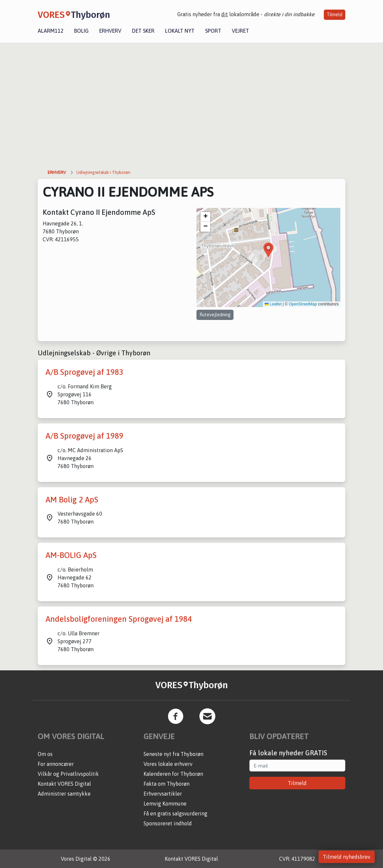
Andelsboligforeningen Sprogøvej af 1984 (119, 619)
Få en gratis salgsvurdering (175, 813)
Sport (213, 31)
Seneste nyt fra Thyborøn (173, 754)
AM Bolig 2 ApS (72, 500)
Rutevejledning (215, 315)
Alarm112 (51, 31)
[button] (268, 250)
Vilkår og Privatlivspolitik (68, 774)
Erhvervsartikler (163, 794)
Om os (45, 754)
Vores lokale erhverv (168, 764)
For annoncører (56, 764)
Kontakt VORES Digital (64, 784)
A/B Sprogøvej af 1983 (85, 372)
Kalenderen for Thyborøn (173, 774)
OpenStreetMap (303, 304)
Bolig (81, 31)
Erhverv (110, 31)
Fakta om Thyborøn (167, 784)
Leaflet (273, 304)
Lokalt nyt (180, 31)
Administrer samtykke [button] (64, 794)
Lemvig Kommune (165, 804)
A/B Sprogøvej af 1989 (85, 436)
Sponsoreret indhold (168, 823)
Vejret (240, 31)
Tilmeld (335, 15)
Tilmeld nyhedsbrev (347, 857)
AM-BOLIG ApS (71, 555)
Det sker (143, 31)
